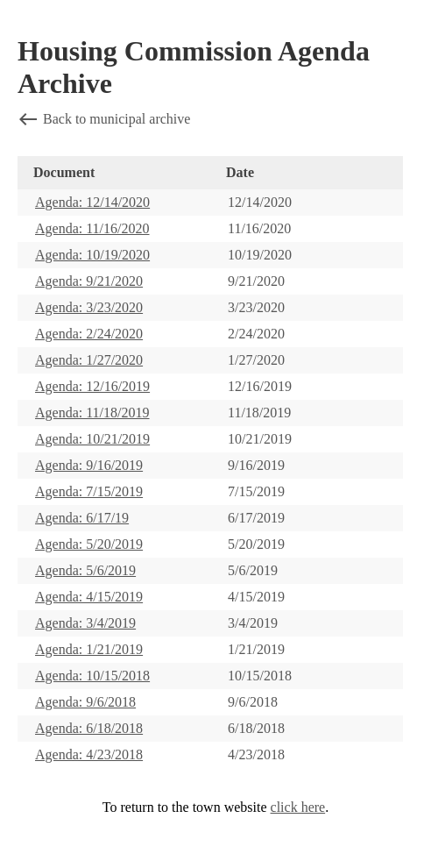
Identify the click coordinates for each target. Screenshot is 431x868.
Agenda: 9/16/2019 (89, 465)
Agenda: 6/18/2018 (89, 728)
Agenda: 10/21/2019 (92, 439)
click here (298, 807)
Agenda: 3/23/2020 (89, 307)
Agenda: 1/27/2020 (89, 360)
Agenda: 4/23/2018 (89, 754)
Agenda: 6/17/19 (82, 518)
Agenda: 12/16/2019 (92, 386)
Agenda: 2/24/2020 (89, 334)
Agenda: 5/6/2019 (85, 570)
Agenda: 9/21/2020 (89, 281)
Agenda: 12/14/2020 (92, 202)
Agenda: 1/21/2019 (89, 649)
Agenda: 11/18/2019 (92, 413)
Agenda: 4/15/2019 (89, 597)
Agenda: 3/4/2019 (85, 623)
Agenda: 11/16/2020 (92, 228)
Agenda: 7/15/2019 (89, 491)
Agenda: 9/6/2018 (85, 702)
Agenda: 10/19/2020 (92, 255)
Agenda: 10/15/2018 (92, 676)
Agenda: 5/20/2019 (89, 544)
